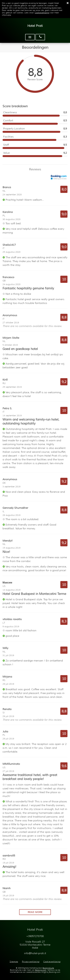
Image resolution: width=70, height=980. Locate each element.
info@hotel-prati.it (35, 953)
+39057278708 (35, 936)
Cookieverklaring (42, 13)
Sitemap (14, 962)
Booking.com (41, 970)
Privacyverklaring (31, 962)
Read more (35, 912)
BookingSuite (48, 968)
